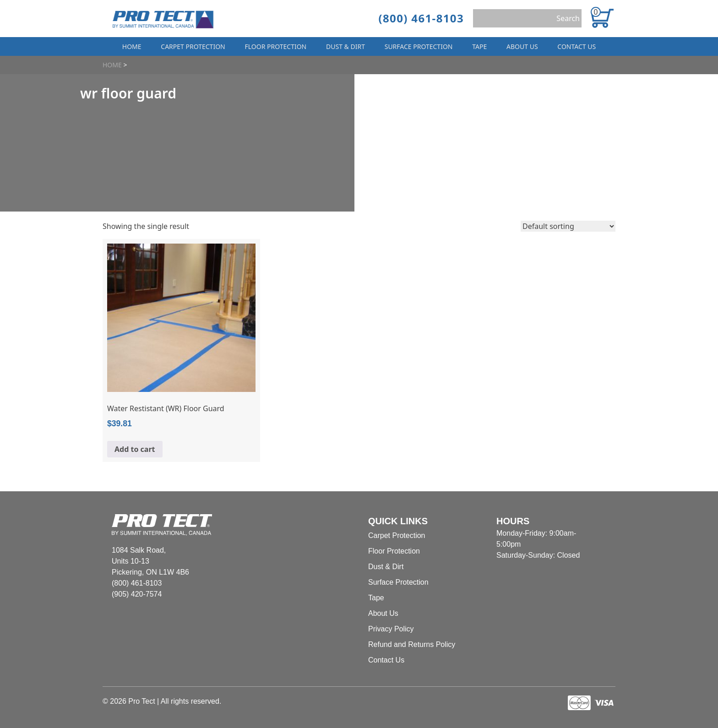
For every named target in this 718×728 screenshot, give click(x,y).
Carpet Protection (193, 46)
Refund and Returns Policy (412, 644)
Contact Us (577, 46)
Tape (479, 46)
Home (132, 46)
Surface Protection (419, 46)
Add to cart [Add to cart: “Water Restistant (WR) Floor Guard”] (135, 449)
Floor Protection (276, 46)
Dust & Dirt (345, 46)
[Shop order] (568, 226)
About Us (522, 46)
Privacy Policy (391, 629)
